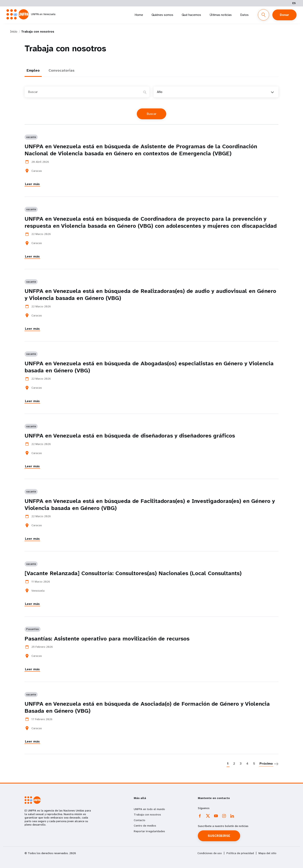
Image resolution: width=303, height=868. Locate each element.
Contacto (140, 820)
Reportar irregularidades (149, 831)
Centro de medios (145, 826)
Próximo (266, 763)
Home (139, 15)
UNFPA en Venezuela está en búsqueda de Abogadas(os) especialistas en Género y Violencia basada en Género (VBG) (149, 367)
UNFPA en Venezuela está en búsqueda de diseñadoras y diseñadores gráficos (130, 436)
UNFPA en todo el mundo (149, 809)
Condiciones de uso (210, 853)
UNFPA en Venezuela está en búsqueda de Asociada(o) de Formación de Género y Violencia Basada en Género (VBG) (147, 707)
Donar (284, 15)
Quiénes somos (162, 15)
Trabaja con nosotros (147, 814)
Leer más (32, 184)
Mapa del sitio (267, 853)
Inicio (14, 32)
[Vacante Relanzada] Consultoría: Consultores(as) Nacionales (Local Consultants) (133, 573)
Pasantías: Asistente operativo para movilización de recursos (107, 639)
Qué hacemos (191, 15)
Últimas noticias (221, 15)
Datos (244, 15)
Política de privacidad (240, 853)
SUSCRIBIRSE (219, 836)
